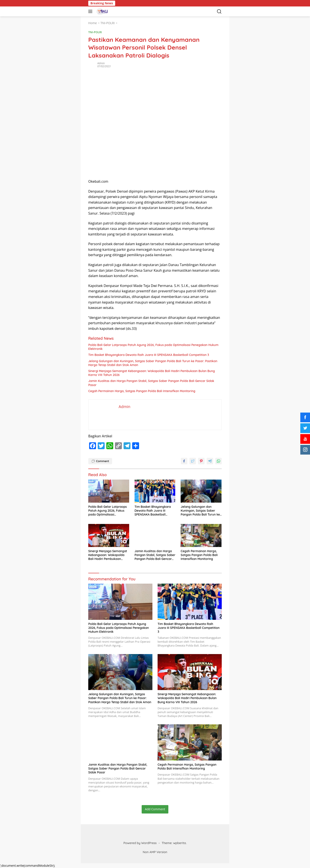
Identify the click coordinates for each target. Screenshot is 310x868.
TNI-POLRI (95, 32)
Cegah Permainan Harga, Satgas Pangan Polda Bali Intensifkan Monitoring (142, 391)
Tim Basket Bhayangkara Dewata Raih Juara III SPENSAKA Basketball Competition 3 (149, 355)
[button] (91, 11)
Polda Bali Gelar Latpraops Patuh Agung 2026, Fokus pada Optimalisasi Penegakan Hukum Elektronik (153, 347)
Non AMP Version (155, 852)
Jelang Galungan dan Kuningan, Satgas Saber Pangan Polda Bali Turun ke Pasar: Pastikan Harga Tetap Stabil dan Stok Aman (153, 363)
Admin (101, 63)
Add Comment (155, 809)
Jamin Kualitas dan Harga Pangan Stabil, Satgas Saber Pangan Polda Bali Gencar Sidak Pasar (151, 383)
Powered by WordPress (140, 843)
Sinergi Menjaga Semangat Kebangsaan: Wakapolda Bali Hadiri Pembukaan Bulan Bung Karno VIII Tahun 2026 (152, 373)
